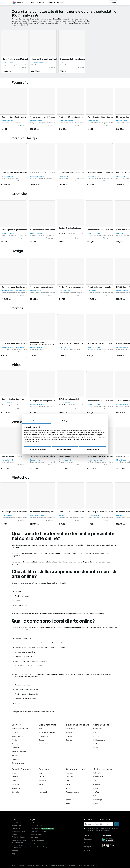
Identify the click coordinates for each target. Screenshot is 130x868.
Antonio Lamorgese (95, 460)
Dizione (96, 736)
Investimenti (70, 729)
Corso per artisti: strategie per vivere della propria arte (81, 59)
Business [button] (50, 3)
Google (41, 740)
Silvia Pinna (120, 176)
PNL (95, 732)
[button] (27, 3)
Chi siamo (33, 822)
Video (95, 796)
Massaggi (42, 781)
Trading (69, 736)
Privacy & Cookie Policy (38, 847)
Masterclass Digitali (19, 832)
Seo (40, 729)
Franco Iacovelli (122, 291)
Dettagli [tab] (65, 421)
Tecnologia (70, 796)
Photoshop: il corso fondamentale (72, 173)
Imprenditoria (16, 732)
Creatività (97, 784)
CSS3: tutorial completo (68, 456)
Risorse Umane (17, 736)
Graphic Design (99, 777)
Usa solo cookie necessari (38, 449)
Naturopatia (43, 792)
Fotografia (97, 773)
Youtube (87, 843)
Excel (68, 784)
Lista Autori (34, 838)
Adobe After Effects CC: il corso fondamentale (106, 343)
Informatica (70, 773)
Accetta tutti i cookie (92, 449)
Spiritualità (15, 792)
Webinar (15, 851)
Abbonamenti (17, 825)
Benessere (44, 769)
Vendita (14, 740)
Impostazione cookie (37, 844)
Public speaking (99, 740)
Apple (68, 803)
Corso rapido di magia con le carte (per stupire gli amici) (53, 59)
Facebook (88, 839)
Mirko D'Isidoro (122, 460)
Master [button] (60, 3)
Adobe (69, 800)
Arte (95, 781)
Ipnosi (14, 773)
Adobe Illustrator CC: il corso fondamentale (105, 173)
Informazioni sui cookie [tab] (94, 421)
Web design (98, 800)
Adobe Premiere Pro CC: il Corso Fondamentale (49, 173)
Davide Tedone (64, 347)
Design (96, 788)
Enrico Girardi (121, 233)
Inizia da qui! (16, 822)
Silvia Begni (92, 291)
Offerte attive (16, 829)
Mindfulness (16, 788)
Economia (70, 740)
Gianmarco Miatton (66, 121)
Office (68, 781)
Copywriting (98, 729)
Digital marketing (48, 725)
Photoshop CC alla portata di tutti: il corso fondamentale (81, 512)
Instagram (88, 847)
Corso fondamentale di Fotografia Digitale (19, 59)
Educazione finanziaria (78, 725)
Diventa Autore (35, 835)
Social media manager (47, 732)
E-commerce (44, 736)
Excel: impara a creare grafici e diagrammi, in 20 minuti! (80, 343)
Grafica (96, 792)
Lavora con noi (35, 829)
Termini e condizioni (37, 841)
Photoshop (97, 803)
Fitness (41, 777)
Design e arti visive (103, 769)
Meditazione (16, 777)
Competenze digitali (76, 769)
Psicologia (15, 784)
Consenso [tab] (36, 421)
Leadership (16, 748)
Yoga (41, 773)
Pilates (41, 784)
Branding (15, 744)
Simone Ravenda (38, 63)
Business (16, 725)
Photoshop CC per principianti (71, 117)
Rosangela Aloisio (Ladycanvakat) (14, 291)
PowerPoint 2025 (37, 342)
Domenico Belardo (37, 176)
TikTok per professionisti (69, 399)
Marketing (15, 755)
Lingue (96, 748)
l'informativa (95, 828)
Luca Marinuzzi (65, 232)
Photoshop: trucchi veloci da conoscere (103, 117)
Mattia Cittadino (7, 121)
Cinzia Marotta (93, 121)
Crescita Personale (21, 769)
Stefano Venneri (9, 63)
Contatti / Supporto (37, 825)
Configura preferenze (65, 449)
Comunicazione (101, 725)
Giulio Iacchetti (64, 291)
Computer (70, 777)
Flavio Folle (64, 63)
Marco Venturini (36, 233)
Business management (20, 752)
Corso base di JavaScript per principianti (103, 456)
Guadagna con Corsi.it (38, 832)
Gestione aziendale (18, 763)
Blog (13, 854)
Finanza (69, 732)
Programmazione (72, 792)
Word (68, 788)
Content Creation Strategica (70, 228)
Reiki (41, 788)
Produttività (16, 759)
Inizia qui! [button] (41, 3)
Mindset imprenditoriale (20, 729)
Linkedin (87, 851)
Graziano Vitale (93, 176)
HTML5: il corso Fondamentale (14, 456)
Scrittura (97, 744)
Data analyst (43, 744)
